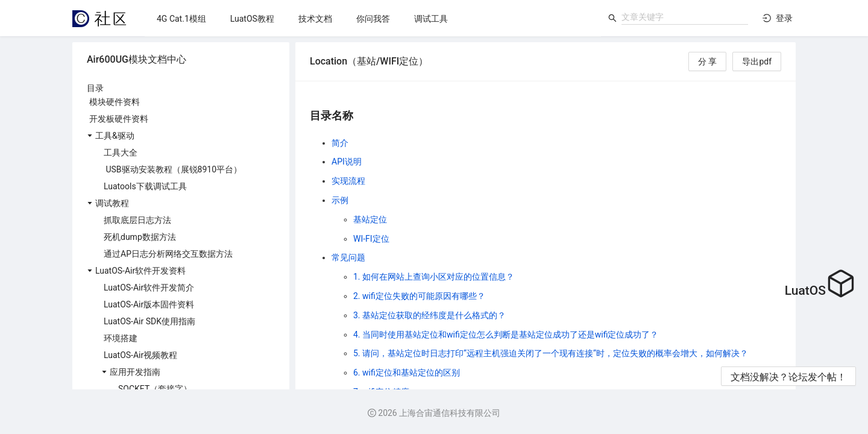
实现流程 (348, 181)
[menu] (373, 18)
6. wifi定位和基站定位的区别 (407, 373)
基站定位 (370, 219)
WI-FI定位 (371, 239)
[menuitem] (181, 19)
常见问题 (348, 257)
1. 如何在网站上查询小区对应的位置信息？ (434, 277)
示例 (340, 200)
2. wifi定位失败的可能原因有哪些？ (419, 296)
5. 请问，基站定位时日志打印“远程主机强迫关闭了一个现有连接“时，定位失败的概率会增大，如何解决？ (551, 353)
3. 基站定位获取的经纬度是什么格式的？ (429, 315)
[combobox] (685, 17)
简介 (340, 143)
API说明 (347, 162)
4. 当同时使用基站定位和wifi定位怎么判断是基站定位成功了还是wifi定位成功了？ (506, 335)
